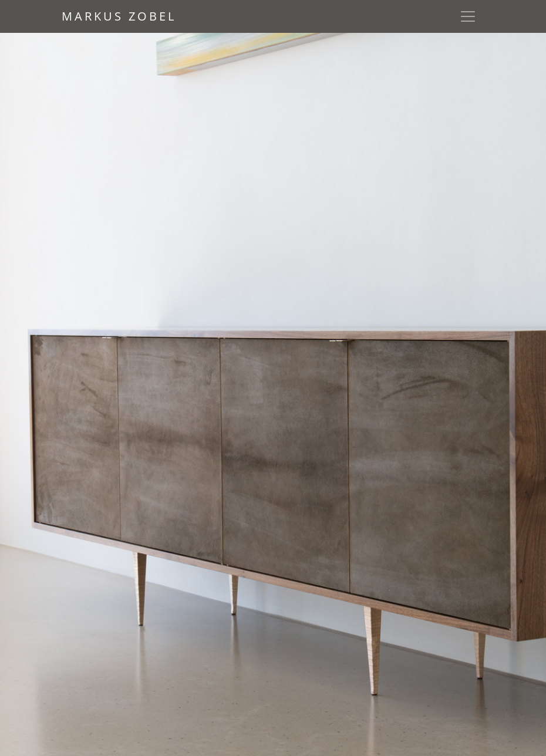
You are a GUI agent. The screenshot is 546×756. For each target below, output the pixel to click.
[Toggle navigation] (468, 16)
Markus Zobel (119, 16)
